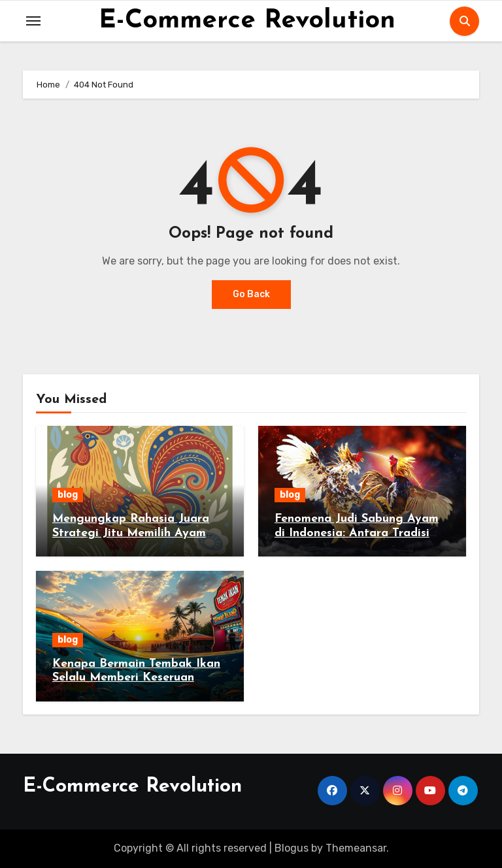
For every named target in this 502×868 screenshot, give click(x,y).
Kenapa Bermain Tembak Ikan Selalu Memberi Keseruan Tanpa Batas (136, 678)
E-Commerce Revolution (247, 21)
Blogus (292, 848)
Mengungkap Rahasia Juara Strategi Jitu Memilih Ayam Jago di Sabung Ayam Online (134, 533)
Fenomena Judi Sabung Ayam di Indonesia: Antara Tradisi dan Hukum (357, 533)
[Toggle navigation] (33, 21)
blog (68, 495)
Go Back (251, 294)
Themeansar (356, 848)
